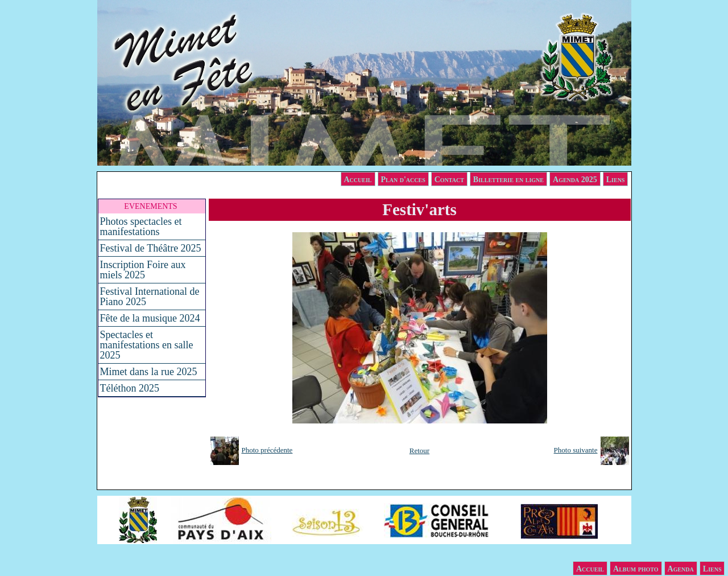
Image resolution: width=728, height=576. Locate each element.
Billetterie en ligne (508, 180)
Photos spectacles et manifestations (141, 227)
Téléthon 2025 (130, 388)
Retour (419, 450)
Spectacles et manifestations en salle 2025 (147, 345)
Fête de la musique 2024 (150, 318)
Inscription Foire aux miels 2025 (143, 270)
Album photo (636, 569)
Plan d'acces (403, 180)
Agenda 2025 (575, 180)
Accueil (358, 180)
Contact (449, 180)
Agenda (681, 569)
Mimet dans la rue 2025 (149, 372)
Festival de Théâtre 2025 (151, 248)
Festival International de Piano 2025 (150, 297)
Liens (616, 180)
